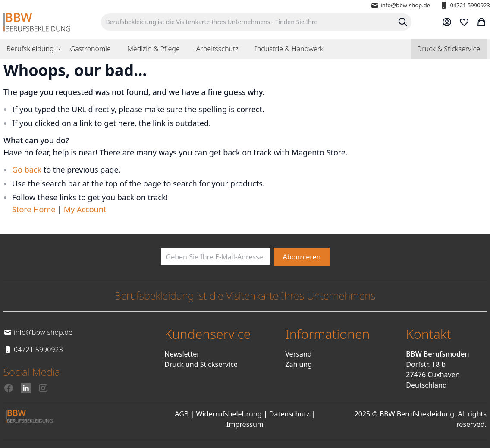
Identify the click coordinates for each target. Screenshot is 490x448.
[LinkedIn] (26, 388)
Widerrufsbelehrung (229, 414)
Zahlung (298, 364)
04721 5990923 (465, 5)
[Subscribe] (302, 257)
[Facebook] (9, 388)
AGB (182, 414)
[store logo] (37, 22)
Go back (27, 170)
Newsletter (182, 354)
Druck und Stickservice (201, 364)
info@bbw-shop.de (400, 5)
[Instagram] (43, 388)
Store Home (34, 209)
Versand (298, 354)
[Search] (403, 22)
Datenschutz (289, 414)
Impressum (245, 424)
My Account (85, 209)
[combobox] (256, 22)
